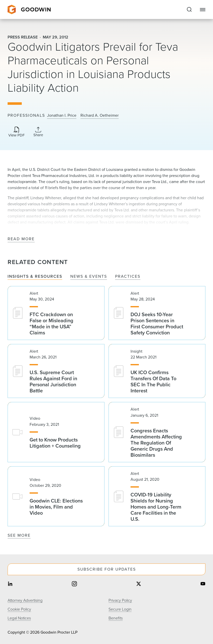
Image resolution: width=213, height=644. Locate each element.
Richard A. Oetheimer (100, 115)
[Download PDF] (16, 132)
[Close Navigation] (203, 10)
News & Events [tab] (89, 277)
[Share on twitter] (139, 584)
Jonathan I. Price (62, 115)
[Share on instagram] (74, 584)
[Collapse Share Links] (38, 132)
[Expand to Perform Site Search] (189, 10)
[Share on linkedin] (10, 584)
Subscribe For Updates (107, 569)
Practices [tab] (128, 277)
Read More (21, 239)
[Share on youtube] (203, 584)
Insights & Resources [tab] (35, 277)
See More (19, 535)
